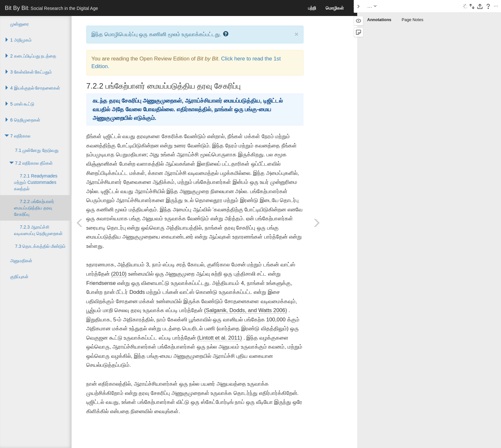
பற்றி (312, 8)
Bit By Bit (51, 8)
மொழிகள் (335, 8)
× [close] (297, 34)
